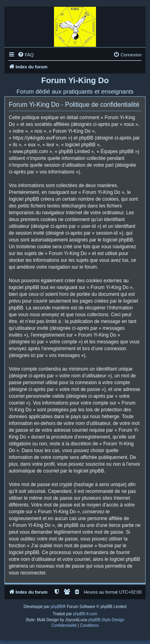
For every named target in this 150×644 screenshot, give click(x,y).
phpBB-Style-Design (106, 620)
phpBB (57, 607)
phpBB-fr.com (85, 614)
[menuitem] (26, 55)
